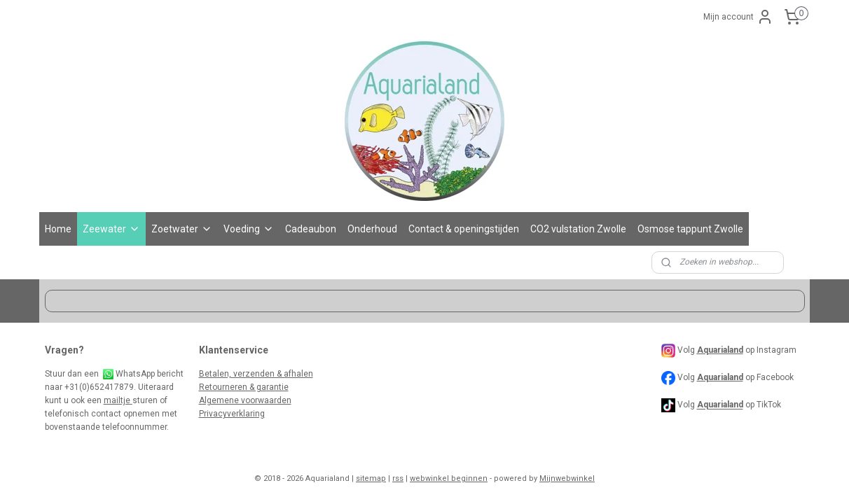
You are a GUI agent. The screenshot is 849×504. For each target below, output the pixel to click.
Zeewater (111, 229)
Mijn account (738, 17)
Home (58, 229)
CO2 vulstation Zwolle (578, 229)
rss (398, 478)
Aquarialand (720, 377)
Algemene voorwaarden (245, 400)
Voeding (249, 229)
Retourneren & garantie (244, 387)
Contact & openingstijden (464, 229)
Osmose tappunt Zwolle (690, 229)
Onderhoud (372, 229)
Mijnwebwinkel (567, 478)
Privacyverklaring (232, 414)
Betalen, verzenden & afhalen (256, 374)
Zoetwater (182, 229)
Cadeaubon (311, 229)
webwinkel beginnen (449, 478)
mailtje (118, 400)
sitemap (371, 478)
